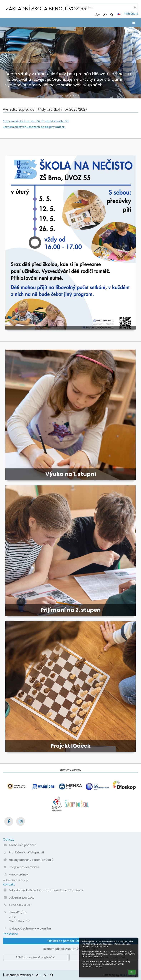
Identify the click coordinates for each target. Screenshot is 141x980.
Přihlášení (131, 14)
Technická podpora (22, 845)
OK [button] (132, 972)
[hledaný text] (107, 7)
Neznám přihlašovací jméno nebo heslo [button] (70, 949)
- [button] (105, 15)
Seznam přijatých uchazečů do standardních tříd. (36, 121)
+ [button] (97, 15)
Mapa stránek (18, 874)
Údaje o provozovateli (24, 867)
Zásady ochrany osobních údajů (31, 860)
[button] (119, 14)
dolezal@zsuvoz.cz (22, 898)
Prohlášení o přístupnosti (26, 852)
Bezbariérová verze (18, 975)
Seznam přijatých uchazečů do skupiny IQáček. (34, 127)
